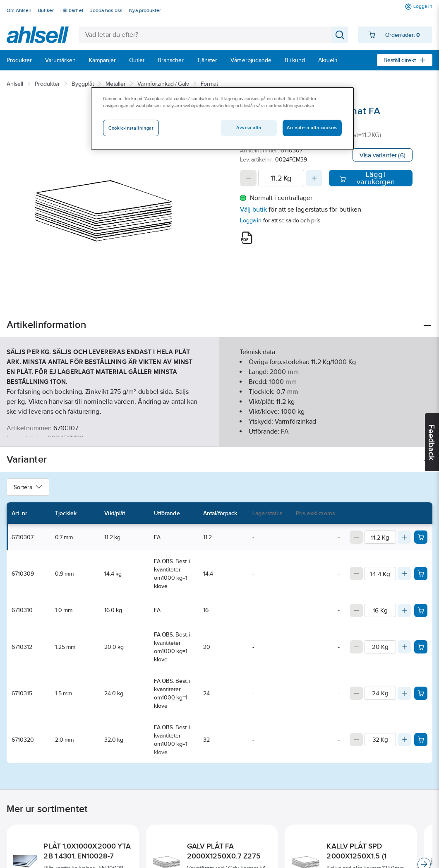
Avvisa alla (249, 128)
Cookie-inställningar (131, 128)
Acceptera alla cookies (312, 128)
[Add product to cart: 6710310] (421, 610)
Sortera (28, 487)
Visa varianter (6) (383, 155)
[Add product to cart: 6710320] (421, 740)
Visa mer (219, 433)
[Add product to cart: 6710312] (421, 647)
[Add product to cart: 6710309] (421, 574)
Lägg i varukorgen (367, 178)
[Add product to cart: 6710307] (421, 537)
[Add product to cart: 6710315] (421, 693)
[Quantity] (281, 178)
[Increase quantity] (314, 178)
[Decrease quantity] (248, 178)
